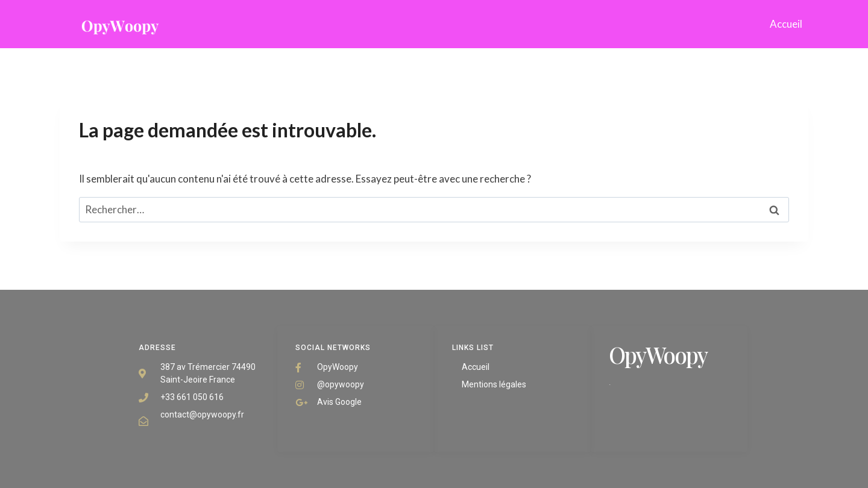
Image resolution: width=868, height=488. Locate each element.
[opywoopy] (120, 24)
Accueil (786, 24)
